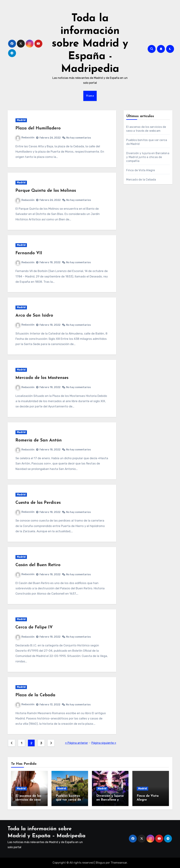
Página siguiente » (104, 743)
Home (90, 96)
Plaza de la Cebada (35, 695)
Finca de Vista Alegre (141, 170)
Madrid (21, 120)
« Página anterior (76, 743)
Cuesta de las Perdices (38, 503)
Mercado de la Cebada (141, 180)
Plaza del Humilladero (38, 128)
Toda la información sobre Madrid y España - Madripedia (90, 44)
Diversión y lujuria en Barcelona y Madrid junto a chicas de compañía (148, 157)
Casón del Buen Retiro (38, 565)
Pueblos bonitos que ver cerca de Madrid (68, 800)
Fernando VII (29, 253)
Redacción (25, 138)
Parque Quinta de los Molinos (46, 191)
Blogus (100, 863)
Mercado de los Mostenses (42, 378)
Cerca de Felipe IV (34, 627)
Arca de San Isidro (34, 316)
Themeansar (119, 863)
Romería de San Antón (39, 440)
